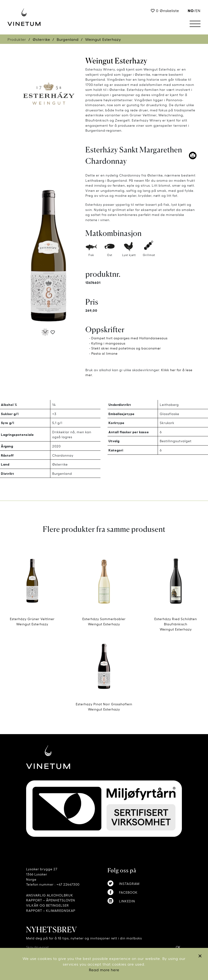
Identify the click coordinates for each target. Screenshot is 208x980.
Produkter (17, 39)
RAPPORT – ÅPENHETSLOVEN (51, 900)
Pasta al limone (104, 353)
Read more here (104, 970)
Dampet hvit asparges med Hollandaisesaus (129, 338)
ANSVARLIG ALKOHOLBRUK (50, 895)
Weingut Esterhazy (116, 61)
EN (198, 10)
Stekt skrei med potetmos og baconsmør (126, 348)
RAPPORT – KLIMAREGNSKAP (51, 910)
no (191, 10)
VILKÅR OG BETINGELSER (48, 905)
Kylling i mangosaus (108, 343)
